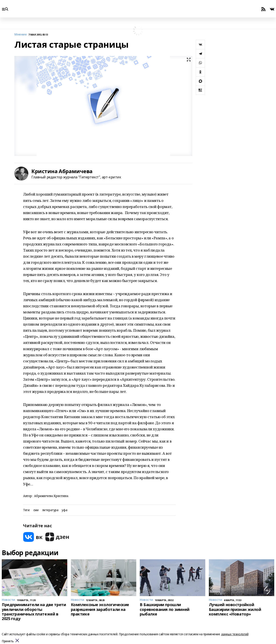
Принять (8, 641)
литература (50, 510)
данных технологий (235, 634)
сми (36, 510)
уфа (64, 510)
